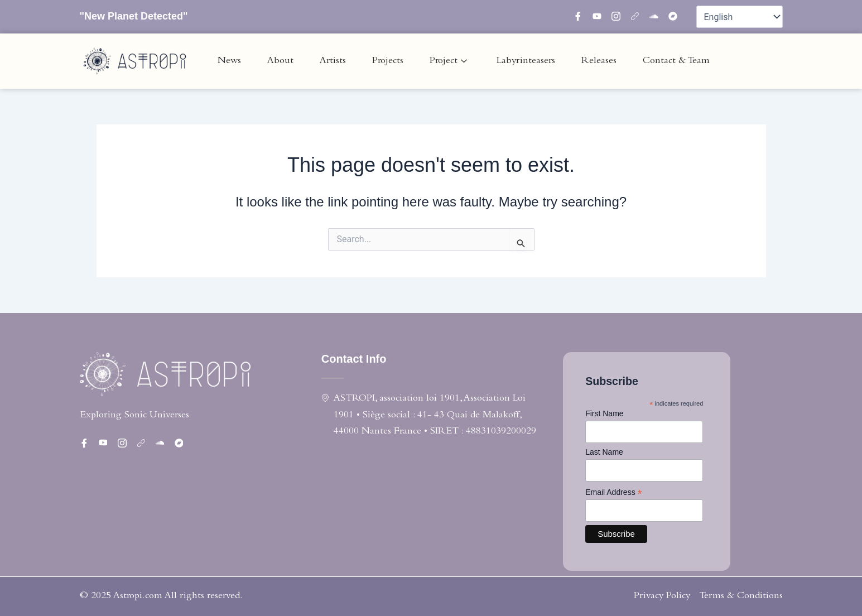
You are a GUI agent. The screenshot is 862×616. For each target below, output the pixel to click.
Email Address (614, 492)
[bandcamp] (677, 17)
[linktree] (639, 17)
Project (448, 61)
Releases (599, 61)
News (229, 61)
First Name (604, 413)
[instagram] (620, 17)
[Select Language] (740, 17)
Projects (388, 61)
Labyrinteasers (526, 61)
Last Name (604, 452)
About (280, 61)
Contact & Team (676, 61)
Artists (333, 61)
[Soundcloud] (658, 17)
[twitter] (601, 17)
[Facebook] (582, 17)
